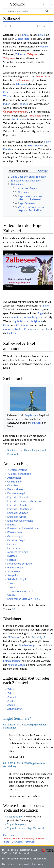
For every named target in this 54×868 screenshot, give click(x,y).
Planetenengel (15, 567)
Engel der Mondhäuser (20, 509)
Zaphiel (12, 697)
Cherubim (13, 485)
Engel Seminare (16, 718)
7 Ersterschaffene (17, 470)
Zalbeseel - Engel (12, 254)
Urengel (12, 595)
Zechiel (11, 705)
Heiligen (12, 333)
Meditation (14, 816)
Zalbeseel (9, 54)
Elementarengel (16, 493)
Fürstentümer (15, 532)
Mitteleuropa (24, 80)
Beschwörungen (28, 645)
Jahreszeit (21, 84)
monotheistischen (21, 317)
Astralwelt (30, 842)
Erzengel (12, 524)
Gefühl (22, 665)
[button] (28, 270)
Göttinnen (22, 325)
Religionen (37, 317)
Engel (25, 35)
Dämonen (15, 637)
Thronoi (12, 587)
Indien (7, 104)
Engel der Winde (17, 517)
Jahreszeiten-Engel (18, 552)
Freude (7, 149)
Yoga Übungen (16, 824)
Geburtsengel (15, 536)
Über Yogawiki (23, 864)
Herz (27, 39)
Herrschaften (15, 548)
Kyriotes (12, 556)
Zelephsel (33, 54)
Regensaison (43, 76)
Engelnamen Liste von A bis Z (24, 599)
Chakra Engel (15, 481)
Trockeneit (35, 115)
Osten (7, 92)
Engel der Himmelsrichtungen (24, 501)
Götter (7, 325)
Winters (8, 96)
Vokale (44, 46)
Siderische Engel (17, 579)
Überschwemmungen (15, 112)
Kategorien (8, 835)
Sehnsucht (36, 423)
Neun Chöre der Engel (20, 564)
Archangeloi (14, 478)
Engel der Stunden (18, 513)
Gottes (20, 39)
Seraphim (13, 575)
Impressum (38, 864)
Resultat (16, 119)
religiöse (12, 665)
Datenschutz (8, 864)
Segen (48, 142)
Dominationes (15, 489)
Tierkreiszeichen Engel (20, 591)
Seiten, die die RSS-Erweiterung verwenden (24, 838)
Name (42, 35)
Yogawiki (18, 4)
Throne (11, 583)
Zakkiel (11, 693)
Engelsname (31, 415)
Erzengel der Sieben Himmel (23, 528)
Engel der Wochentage (20, 521)
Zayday (11, 701)
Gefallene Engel (16, 540)
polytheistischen (21, 321)
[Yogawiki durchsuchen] (28, 11)
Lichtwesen (17, 842)
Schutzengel (14, 571)
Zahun (11, 689)
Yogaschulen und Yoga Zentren (25, 828)
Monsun (23, 104)
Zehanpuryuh (15, 709)
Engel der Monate (17, 505)
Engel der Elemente (18, 497)
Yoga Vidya (37, 637)
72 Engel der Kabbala (19, 474)
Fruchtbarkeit (35, 145)
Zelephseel (9, 58)
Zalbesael (21, 54)
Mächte (12, 560)
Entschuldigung (12, 661)
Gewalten (13, 544)
